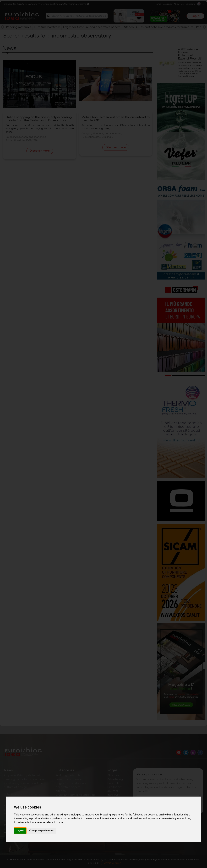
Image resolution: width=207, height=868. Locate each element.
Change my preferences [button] (41, 830)
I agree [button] (20, 830)
